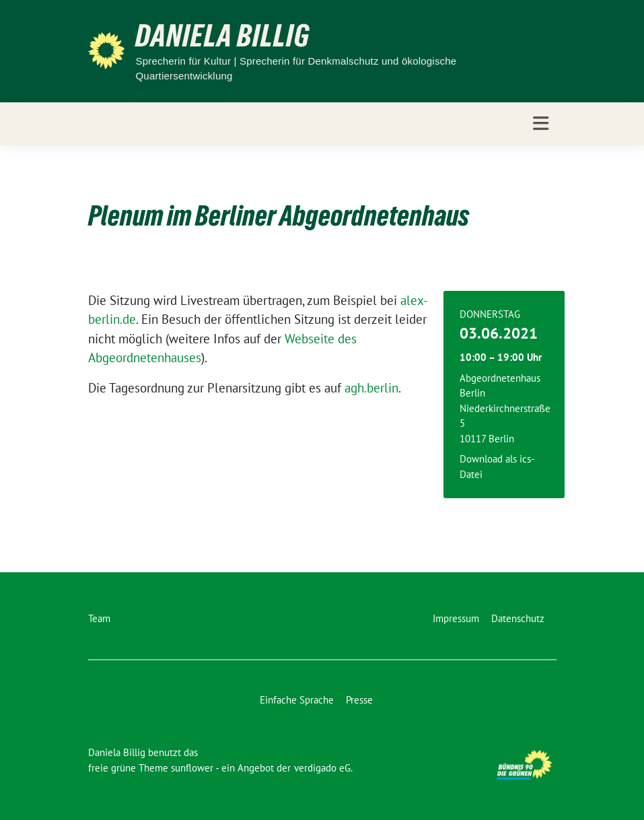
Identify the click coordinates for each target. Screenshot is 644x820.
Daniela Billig (222, 36)
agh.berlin (371, 388)
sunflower (192, 768)
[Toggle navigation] (541, 124)
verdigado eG (322, 768)
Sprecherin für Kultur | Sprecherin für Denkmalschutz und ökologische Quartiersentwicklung (296, 69)
